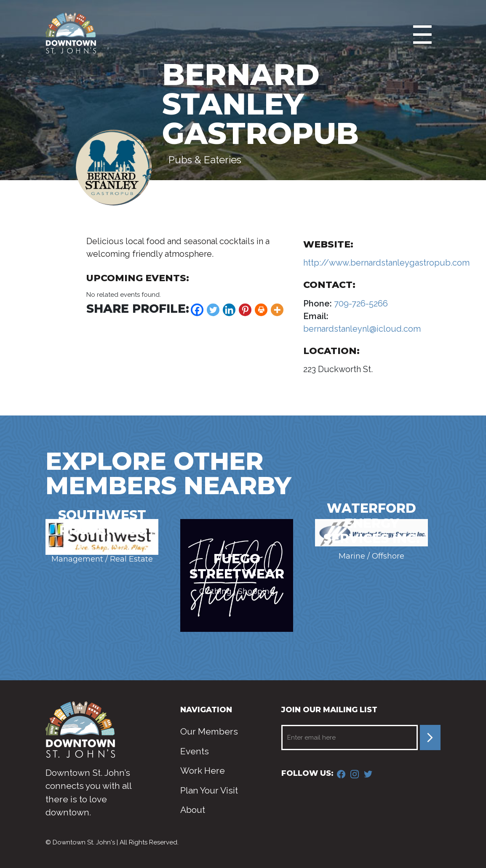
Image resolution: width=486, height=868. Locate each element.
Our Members (209, 731)
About (193, 810)
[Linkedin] (229, 310)
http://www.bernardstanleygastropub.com (386, 263)
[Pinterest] (245, 310)
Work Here (203, 771)
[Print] (261, 310)
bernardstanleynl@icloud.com (362, 329)
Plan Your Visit (209, 790)
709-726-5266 (360, 304)
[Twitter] (213, 310)
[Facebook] (197, 310)
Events (195, 751)
